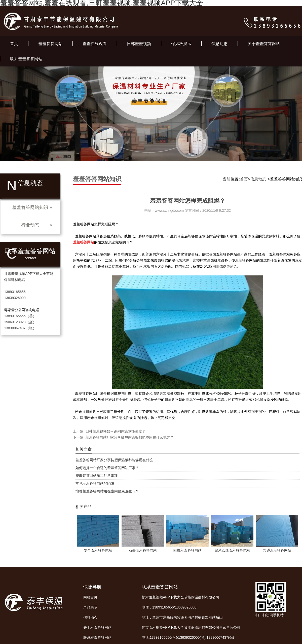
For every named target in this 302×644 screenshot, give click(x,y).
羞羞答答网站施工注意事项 (97, 476)
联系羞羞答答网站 (26, 59)
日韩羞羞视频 (139, 44)
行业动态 (30, 225)
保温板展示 (181, 44)
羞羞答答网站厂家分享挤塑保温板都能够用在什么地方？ (129, 437)
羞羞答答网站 (50, 44)
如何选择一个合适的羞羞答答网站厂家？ (107, 468)
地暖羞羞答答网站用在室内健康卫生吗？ (107, 491)
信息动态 (219, 44)
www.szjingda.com (169, 210)
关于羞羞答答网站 (264, 44)
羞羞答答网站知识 (30, 207)
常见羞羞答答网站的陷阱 (95, 483)
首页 (14, 44)
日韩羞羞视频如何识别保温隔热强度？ (115, 431)
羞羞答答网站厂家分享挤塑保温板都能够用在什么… (116, 460)
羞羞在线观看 (95, 44)
